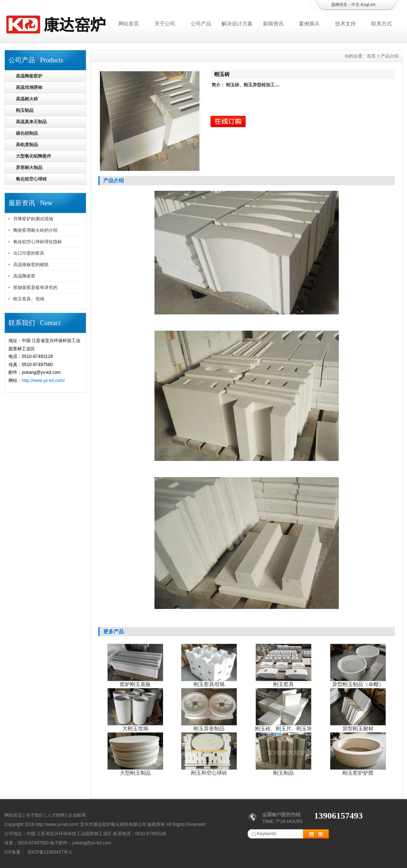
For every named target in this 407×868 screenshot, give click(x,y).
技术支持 (345, 24)
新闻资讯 (273, 24)
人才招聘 (56, 815)
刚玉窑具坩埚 (209, 684)
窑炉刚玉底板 (135, 684)
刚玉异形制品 (209, 728)
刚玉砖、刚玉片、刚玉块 (283, 728)
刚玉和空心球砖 (209, 773)
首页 (371, 56)
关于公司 (165, 24)
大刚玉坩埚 (135, 728)
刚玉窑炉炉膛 (358, 773)
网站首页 (129, 24)
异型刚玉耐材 (358, 728)
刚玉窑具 (283, 684)
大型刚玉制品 (135, 773)
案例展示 (309, 24)
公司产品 (201, 24)
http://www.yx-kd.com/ (43, 380)
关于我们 (35, 815)
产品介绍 (390, 56)
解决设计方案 (237, 24)
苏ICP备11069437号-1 (49, 852)
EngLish (368, 4)
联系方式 (382, 24)
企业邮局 (77, 815)
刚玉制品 (283, 773)
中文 (355, 4)
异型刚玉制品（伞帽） (358, 684)
